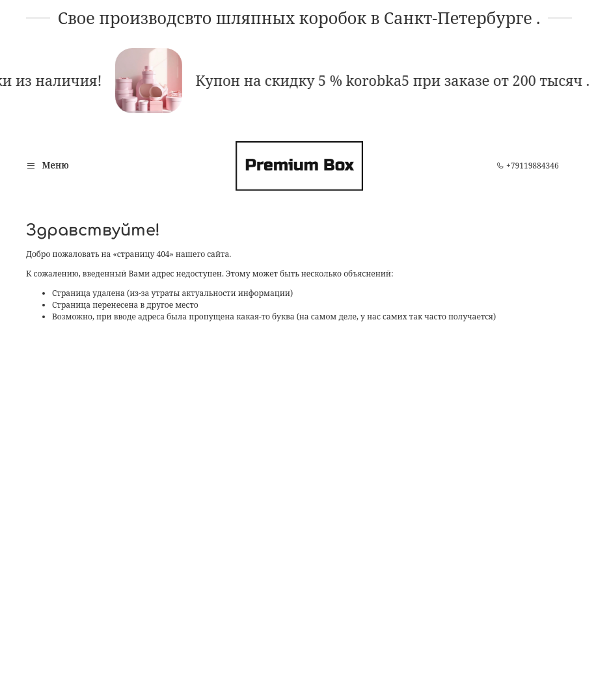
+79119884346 (528, 166)
